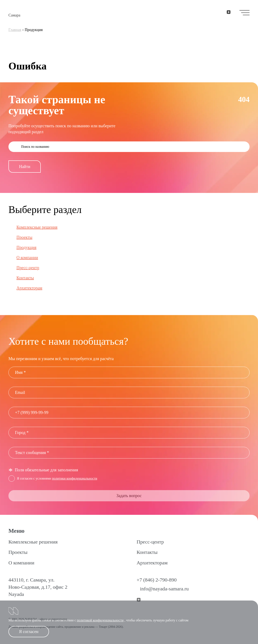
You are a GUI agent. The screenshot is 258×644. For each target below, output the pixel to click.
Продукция (26, 247)
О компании (27, 258)
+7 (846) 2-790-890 (157, 580)
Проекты (24, 237)
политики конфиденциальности (75, 478)
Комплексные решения (37, 227)
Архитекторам (29, 288)
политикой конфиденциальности (100, 620)
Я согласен (29, 632)
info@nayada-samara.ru (164, 589)
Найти (25, 167)
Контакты (25, 278)
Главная (15, 30)
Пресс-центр (28, 268)
